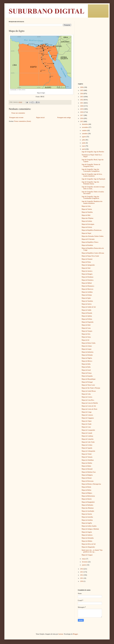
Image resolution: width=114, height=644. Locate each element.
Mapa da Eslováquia (88, 224)
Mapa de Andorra (87, 535)
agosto (84, 137)
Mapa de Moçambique (89, 379)
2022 (82, 100)
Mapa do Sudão (86, 310)
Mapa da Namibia (87, 212)
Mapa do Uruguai (87, 555)
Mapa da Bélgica (87, 493)
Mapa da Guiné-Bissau (89, 391)
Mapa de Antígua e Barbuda (90, 529)
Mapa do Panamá (87, 259)
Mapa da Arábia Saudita (89, 526)
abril (84, 149)
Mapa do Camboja (87, 436)
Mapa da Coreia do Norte (89, 409)
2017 (82, 115)
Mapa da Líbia (86, 206)
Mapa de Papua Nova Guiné (90, 256)
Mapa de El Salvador (88, 239)
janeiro (84, 565)
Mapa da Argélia (87, 523)
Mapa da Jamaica (87, 271)
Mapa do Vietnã (87, 454)
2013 (82, 572)
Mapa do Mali (86, 215)
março (84, 559)
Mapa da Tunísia (87, 209)
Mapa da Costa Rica (88, 400)
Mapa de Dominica (88, 280)
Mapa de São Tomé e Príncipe (91, 388)
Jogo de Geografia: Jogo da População (93, 179)
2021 (82, 103)
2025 (82, 90)
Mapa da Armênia (87, 520)
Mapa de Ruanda (87, 313)
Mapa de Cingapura (88, 418)
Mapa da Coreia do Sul (89, 406)
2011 (82, 578)
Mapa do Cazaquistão (88, 430)
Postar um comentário (18, 113)
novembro (85, 127)
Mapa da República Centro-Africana (93, 253)
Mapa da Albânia (87, 541)
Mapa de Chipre (87, 421)
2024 (82, 94)
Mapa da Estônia (87, 221)
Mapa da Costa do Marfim (90, 403)
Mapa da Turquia (87, 331)
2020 (82, 106)
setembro (85, 134)
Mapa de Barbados (87, 505)
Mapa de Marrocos (87, 289)
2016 (82, 118)
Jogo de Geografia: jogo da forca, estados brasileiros (92, 175)
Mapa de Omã (86, 268)
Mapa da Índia (86, 367)
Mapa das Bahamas (88, 508)
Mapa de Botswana (88, 481)
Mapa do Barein (87, 499)
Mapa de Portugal (87, 382)
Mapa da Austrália (87, 517)
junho (84, 143)
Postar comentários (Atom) (23, 121)
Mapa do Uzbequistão (88, 451)
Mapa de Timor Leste (88, 385)
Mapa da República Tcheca (90, 242)
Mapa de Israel (86, 370)
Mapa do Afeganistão (88, 547)
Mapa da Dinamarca (88, 286)
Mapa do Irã (85, 340)
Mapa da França (87, 373)
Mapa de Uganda (87, 448)
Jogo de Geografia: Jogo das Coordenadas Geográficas (90, 197)
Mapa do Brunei (87, 478)
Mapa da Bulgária (87, 475)
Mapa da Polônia (87, 319)
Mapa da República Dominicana (92, 230)
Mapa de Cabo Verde (88, 442)
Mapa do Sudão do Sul (89, 307)
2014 (82, 569)
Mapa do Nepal (86, 233)
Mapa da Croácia (87, 397)
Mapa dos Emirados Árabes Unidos (93, 236)
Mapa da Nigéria (87, 358)
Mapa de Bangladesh (88, 502)
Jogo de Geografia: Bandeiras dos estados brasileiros (92, 202)
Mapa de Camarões (88, 439)
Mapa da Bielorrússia (88, 496)
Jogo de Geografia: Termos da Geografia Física (91, 165)
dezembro (85, 124)
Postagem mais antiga (64, 118)
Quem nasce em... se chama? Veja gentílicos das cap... (92, 551)
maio (84, 146)
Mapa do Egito (86, 298)
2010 (82, 581)
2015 (82, 121)
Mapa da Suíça (86, 337)
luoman (61, 634)
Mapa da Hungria (87, 274)
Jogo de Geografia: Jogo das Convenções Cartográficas (91, 170)
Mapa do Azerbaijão (88, 511)
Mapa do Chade (87, 424)
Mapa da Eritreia (87, 227)
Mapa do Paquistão (88, 322)
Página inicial (40, 118)
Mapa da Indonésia (88, 352)
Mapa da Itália (86, 364)
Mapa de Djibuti (87, 283)
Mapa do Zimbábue (88, 460)
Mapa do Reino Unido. (89, 343)
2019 (82, 109)
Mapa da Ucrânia (87, 445)
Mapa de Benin (86, 487)
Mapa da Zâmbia (87, 463)
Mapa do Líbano (87, 346)
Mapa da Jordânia (87, 292)
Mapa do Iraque (87, 349)
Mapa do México (87, 361)
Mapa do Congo (87, 412)
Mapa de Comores (87, 415)
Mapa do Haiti (86, 325)
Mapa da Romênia (87, 245)
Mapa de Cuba (86, 394)
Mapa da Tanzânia (87, 301)
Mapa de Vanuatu (87, 457)
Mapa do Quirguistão (88, 265)
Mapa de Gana (86, 328)
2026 (82, 87)
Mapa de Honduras (88, 277)
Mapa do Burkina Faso (89, 472)
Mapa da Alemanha (88, 538)
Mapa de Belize (86, 490)
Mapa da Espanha (87, 376)
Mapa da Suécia (87, 304)
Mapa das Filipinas (88, 218)
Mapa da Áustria (87, 514)
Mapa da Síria (86, 334)
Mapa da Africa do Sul (89, 544)
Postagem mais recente (16, 118)
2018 (82, 112)
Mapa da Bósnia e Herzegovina (91, 484)
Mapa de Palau (86, 262)
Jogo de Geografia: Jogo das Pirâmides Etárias (90, 183)
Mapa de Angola (87, 532)
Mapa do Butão (86, 466)
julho (84, 140)
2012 (82, 575)
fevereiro (85, 562)
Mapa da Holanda (87, 355)
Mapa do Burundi (87, 469)
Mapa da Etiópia (87, 295)
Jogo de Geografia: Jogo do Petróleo (93, 152)
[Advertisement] (92, 35)
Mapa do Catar (86, 427)
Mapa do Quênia (87, 316)
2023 (82, 97)
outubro (85, 131)
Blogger (75, 634)
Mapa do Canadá (87, 433)
